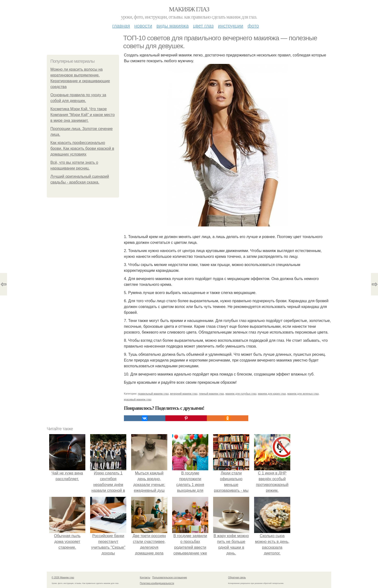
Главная (121, 26)
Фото (253, 26)
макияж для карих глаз (272, 394)
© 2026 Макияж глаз (63, 578)
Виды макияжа (173, 26)
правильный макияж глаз (153, 394)
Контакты (145, 578)
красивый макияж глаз (138, 399)
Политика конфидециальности (157, 583)
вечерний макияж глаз (184, 394)
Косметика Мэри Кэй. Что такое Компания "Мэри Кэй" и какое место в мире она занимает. (83, 115)
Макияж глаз (189, 9)
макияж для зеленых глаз (303, 394)
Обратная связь (237, 578)
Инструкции (231, 26)
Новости (143, 26)
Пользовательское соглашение (170, 578)
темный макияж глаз (211, 394)
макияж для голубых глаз (241, 394)
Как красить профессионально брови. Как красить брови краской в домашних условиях (82, 148)
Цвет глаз (203, 26)
